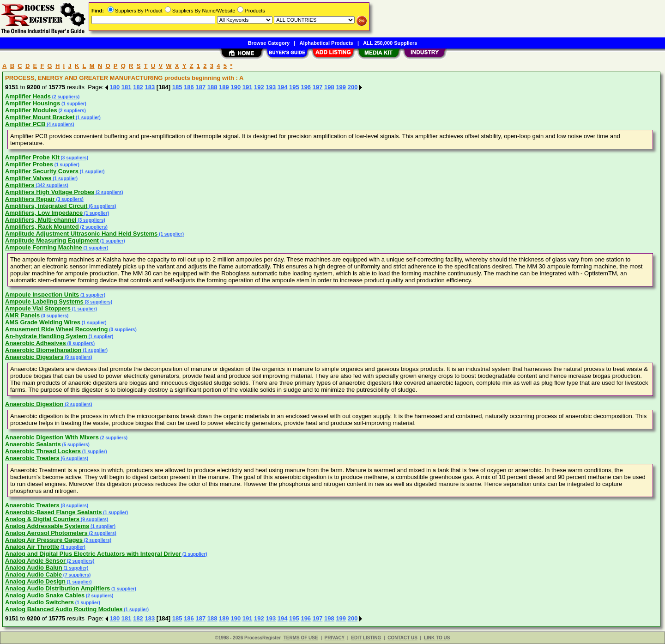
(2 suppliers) (65, 97)
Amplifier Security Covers (42, 171)
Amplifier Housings (33, 103)
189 (224, 87)
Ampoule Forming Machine (44, 247)
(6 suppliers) (102, 206)
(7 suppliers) (76, 575)
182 (138, 87)
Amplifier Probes (29, 164)
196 (306, 87)
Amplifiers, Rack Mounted (42, 227)
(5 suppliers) (75, 445)
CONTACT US (402, 638)
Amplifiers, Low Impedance (44, 213)
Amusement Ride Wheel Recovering (57, 329)
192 (259, 87)
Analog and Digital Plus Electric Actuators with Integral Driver (93, 554)
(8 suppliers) (80, 343)
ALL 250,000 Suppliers (390, 43)
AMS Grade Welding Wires (43, 322)
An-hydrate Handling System (46, 336)
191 (248, 87)
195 (294, 87)
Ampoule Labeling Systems (44, 301)
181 (127, 87)
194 (283, 87)
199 (341, 87)
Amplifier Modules (31, 110)
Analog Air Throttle (32, 547)
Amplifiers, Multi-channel (41, 220)
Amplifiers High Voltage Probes (50, 192)
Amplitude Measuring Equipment (52, 240)
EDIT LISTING (366, 638)
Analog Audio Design (35, 581)
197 (318, 87)
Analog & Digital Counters (42, 519)
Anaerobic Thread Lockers (43, 451)
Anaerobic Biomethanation (43, 350)
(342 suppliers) (51, 185)
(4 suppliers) (60, 125)
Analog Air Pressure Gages (44, 540)
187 (200, 87)
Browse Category (269, 43)
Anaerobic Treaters (32, 458)
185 (177, 87)
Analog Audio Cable (33, 574)
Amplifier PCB (25, 124)
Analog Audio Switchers (39, 602)
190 (236, 87)
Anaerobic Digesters (34, 357)
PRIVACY (335, 638)
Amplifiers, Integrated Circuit (46, 206)
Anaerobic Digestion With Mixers (52, 437)
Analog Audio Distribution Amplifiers (57, 588)
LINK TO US (437, 638)
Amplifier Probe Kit (32, 157)
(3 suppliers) (74, 158)
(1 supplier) (73, 104)
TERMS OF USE (301, 638)
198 (329, 87)
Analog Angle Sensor (35, 561)
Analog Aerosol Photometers (46, 533)
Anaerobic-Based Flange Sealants (54, 512)
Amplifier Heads (28, 96)
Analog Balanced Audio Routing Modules (64, 609)
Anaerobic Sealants (33, 444)
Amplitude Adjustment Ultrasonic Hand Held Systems (81, 234)
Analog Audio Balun (34, 568)
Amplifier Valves (28, 178)
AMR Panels (22, 315)
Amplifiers (20, 185)
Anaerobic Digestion (34, 404)
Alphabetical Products (326, 43)
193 (271, 87)
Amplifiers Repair (30, 199)
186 (189, 87)
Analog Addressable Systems (47, 526)
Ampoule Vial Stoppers (38, 308)
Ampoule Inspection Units (42, 295)
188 (212, 87)
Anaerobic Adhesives (36, 343)
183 (150, 87)
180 (115, 87)
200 (353, 87)
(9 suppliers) (78, 357)
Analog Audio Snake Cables (45, 595)
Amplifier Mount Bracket (40, 117)
